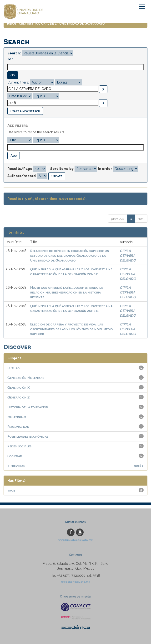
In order (105, 169)
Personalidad (18, 427)
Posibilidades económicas (28, 436)
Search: (14, 53)
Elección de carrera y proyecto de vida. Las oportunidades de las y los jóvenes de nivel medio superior (71, 329)
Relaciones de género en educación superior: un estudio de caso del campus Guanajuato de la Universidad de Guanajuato (70, 255)
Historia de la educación (28, 407)
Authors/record (22, 176)
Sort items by (62, 169)
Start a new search (25, 111)
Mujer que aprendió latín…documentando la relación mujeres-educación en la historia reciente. (67, 292)
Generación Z (18, 397)
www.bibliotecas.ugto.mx (75, 540)
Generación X (19, 387)
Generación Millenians (26, 378)
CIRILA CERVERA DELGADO (128, 255)
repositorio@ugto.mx (75, 582)
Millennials (17, 417)
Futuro (13, 368)
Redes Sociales (19, 446)
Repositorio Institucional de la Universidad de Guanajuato (56, 23)
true (11, 490)
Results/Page (20, 169)
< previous (16, 466)
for (10, 59)
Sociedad (15, 456)
